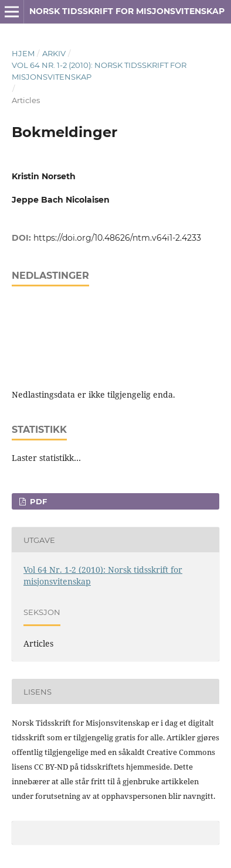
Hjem (23, 53)
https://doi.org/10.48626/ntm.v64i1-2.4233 (117, 238)
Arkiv (54, 53)
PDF (37, 501)
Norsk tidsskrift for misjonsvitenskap (127, 11)
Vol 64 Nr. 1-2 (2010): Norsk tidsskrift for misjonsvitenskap (99, 71)
